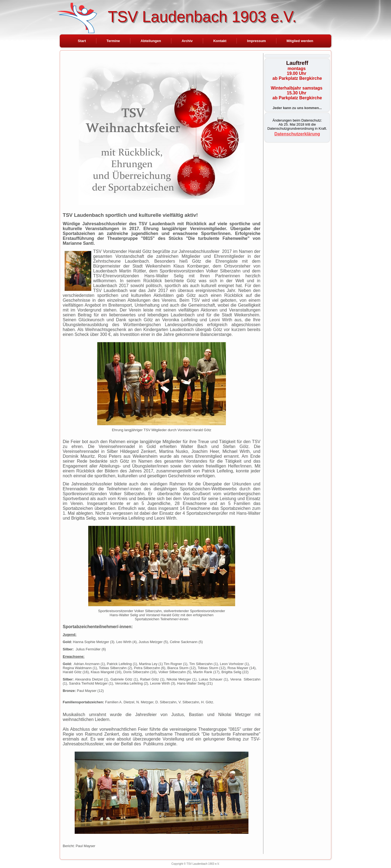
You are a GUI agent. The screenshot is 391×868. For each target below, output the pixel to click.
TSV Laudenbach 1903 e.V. (202, 17)
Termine (113, 41)
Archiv (187, 41)
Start (82, 41)
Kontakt (220, 41)
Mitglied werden (300, 41)
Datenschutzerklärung (297, 134)
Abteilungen (151, 41)
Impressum (256, 41)
